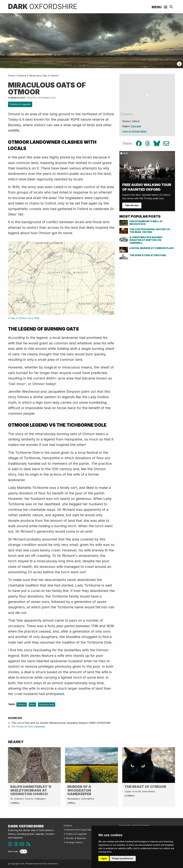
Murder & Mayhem (75, 838)
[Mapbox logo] (127, 114)
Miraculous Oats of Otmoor (44, 76)
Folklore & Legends (20, 104)
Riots (32, 704)
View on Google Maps (134, 131)
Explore (22, 76)
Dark (43, 6)
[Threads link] (17, 845)
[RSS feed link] (29, 845)
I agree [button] (104, 858)
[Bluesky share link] (157, 144)
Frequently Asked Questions (135, 826)
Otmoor (22, 704)
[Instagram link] (11, 845)
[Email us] (23, 845)
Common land (47, 704)
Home (11, 76)
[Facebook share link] (139, 144)
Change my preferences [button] (123, 858)
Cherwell (136, 126)
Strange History (73, 842)
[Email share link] (166, 144)
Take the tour (132, 205)
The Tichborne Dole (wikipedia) (28, 727)
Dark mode (13, 852)
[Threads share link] (148, 144)
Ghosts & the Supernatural (79, 830)
